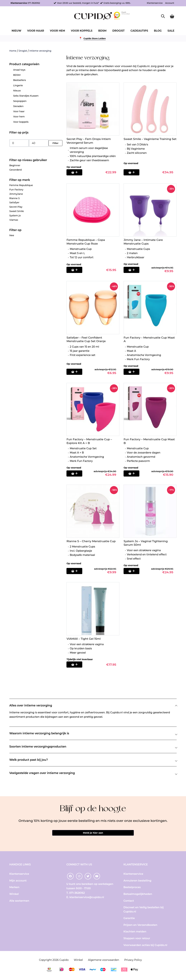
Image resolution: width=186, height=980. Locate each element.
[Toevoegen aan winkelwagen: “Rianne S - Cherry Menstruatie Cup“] (76, 571)
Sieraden (18, 106)
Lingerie (18, 85)
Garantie (129, 919)
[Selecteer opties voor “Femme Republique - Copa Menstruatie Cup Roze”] (76, 270)
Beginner (15, 165)
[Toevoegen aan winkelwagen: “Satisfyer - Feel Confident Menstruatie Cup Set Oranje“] (76, 372)
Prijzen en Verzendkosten (140, 926)
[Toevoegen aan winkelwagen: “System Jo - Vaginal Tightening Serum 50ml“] (133, 571)
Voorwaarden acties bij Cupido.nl (145, 946)
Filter (56, 143)
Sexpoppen (20, 101)
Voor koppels (82, 31)
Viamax (14, 220)
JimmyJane (16, 194)
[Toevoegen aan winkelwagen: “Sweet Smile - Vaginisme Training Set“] (133, 172)
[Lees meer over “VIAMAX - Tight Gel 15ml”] (76, 665)
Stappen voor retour (137, 940)
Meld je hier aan (93, 833)
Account (170, 3)
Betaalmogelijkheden (138, 895)
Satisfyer (14, 202)
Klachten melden (135, 933)
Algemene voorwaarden (103, 961)
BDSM (102, 31)
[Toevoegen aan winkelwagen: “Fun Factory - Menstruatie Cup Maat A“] (133, 372)
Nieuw (16, 31)
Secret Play (16, 207)
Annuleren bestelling (137, 882)
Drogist (118, 31)
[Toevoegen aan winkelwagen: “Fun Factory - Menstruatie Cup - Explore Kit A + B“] (76, 473)
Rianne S (15, 198)
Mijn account (18, 882)
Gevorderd (16, 170)
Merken (14, 889)
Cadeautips (139, 31)
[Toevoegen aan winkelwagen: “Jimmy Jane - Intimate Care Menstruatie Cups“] (133, 270)
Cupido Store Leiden (95, 38)
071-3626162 (34, 3)
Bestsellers (20, 80)
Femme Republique (21, 185)
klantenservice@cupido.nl (87, 898)
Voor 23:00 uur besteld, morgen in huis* (78, 3)
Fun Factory (16, 190)
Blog (158, 31)
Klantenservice (155, 3)
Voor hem (57, 31)
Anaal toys (19, 70)
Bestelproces (132, 889)
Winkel (14, 895)
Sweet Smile (17, 211)
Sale (171, 31)
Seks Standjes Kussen (26, 96)
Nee (12, 235)
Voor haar (35, 31)
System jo (15, 216)
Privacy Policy (133, 961)
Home (13, 51)
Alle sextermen (19, 902)
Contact (129, 902)
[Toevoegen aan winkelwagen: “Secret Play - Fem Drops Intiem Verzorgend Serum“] (76, 172)
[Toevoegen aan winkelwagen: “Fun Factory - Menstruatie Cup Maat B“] (133, 473)
